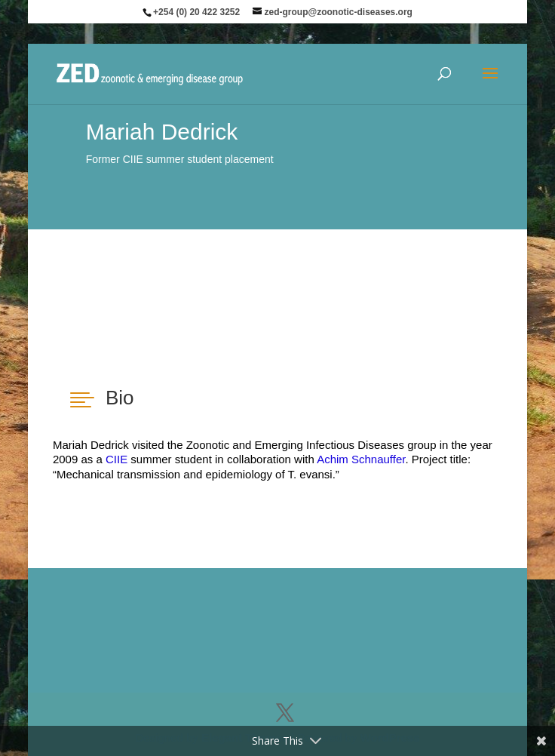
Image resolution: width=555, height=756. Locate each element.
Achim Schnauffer (361, 459)
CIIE (118, 459)
